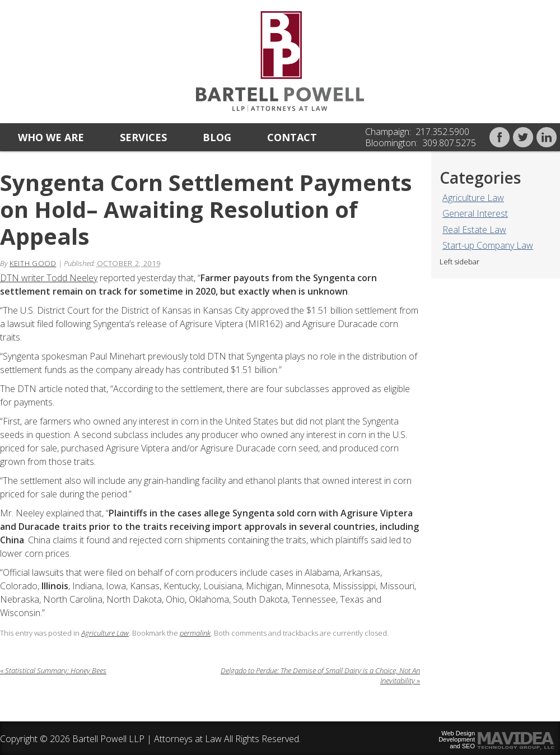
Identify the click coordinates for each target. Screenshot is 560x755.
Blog (217, 137)
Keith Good (33, 263)
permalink (195, 633)
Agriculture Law (473, 198)
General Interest (475, 213)
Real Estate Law (474, 230)
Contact (292, 137)
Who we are (51, 137)
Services (143, 137)
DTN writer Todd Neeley (49, 278)
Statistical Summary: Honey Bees (53, 670)
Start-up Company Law (488, 245)
